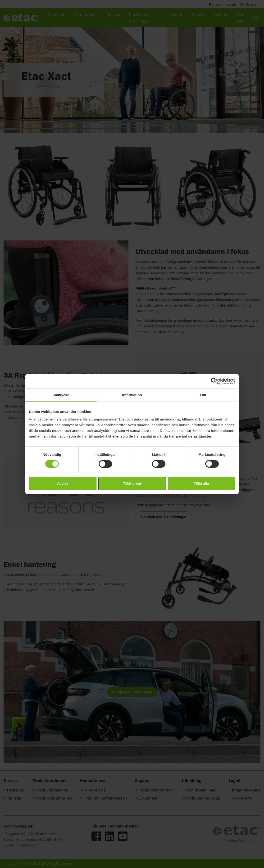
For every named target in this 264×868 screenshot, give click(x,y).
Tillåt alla (201, 483)
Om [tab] (203, 395)
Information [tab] (132, 395)
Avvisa (63, 483)
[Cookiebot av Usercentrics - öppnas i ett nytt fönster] (214, 381)
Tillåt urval (132, 483)
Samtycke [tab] (61, 395)
